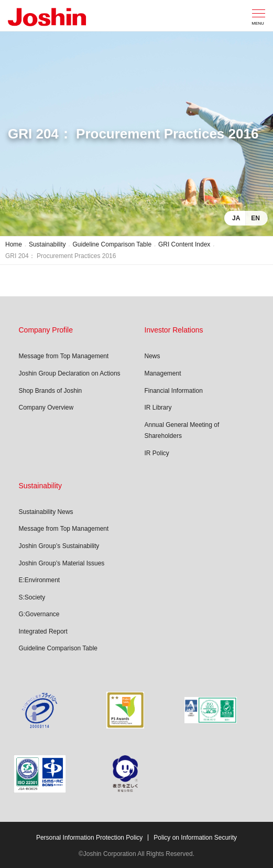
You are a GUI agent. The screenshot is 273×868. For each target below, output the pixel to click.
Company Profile (46, 330)
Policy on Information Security (195, 838)
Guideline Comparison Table (112, 244)
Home (14, 244)
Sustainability (47, 244)
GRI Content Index (184, 244)
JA (236, 218)
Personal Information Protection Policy (89, 838)
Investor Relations (174, 330)
